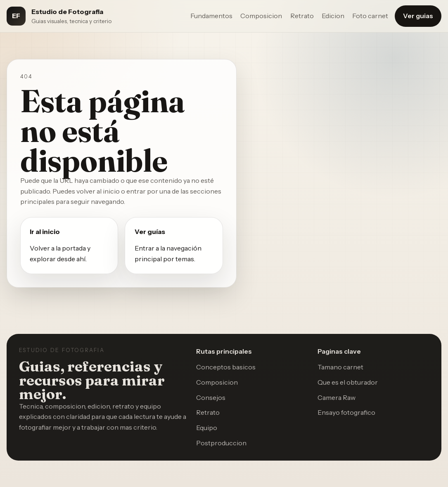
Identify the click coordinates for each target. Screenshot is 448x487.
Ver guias (418, 16)
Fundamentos (211, 16)
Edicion (333, 16)
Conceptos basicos (226, 367)
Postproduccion (221, 443)
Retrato (302, 16)
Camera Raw (337, 397)
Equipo (207, 428)
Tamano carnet (340, 367)
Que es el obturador (348, 382)
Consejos (211, 397)
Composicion (261, 16)
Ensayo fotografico (346, 412)
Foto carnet (370, 16)
